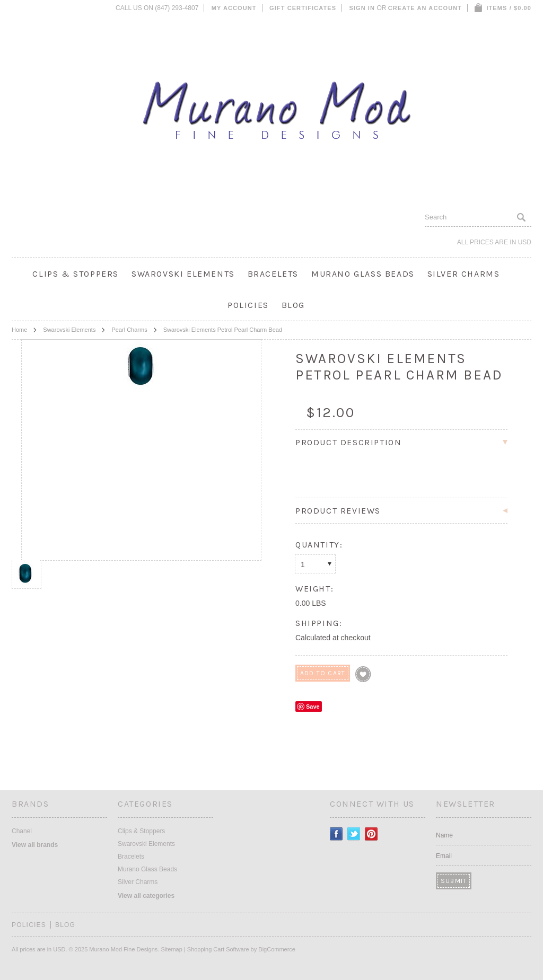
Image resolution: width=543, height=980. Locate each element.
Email (444, 856)
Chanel (22, 831)
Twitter (354, 834)
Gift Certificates (303, 8)
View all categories (146, 896)
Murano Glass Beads (363, 274)
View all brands (35, 845)
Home (19, 330)
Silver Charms (464, 274)
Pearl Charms (129, 330)
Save (313, 707)
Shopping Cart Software (218, 949)
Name (444, 835)
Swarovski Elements (183, 274)
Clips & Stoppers (76, 274)
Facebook (336, 834)
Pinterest (371, 834)
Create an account (425, 8)
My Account (234, 8)
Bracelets (273, 274)
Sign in (362, 8)
